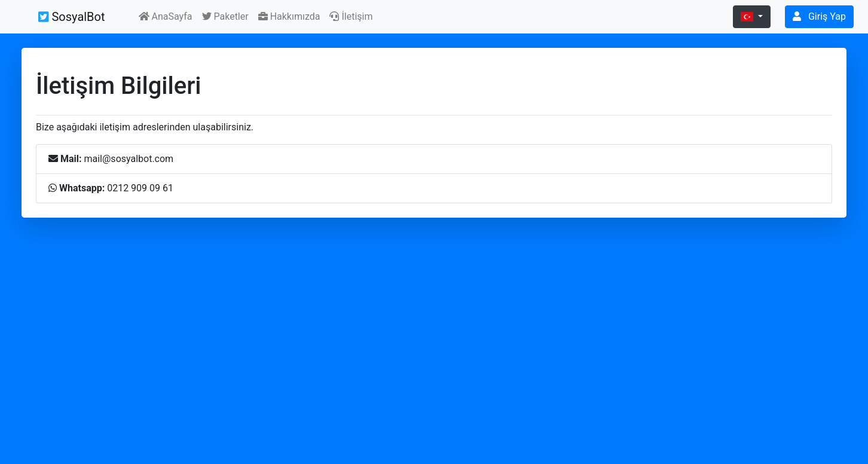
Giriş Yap (819, 16)
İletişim (351, 16)
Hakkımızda (289, 16)
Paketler (225, 16)
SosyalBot (72, 17)
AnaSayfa (166, 16)
